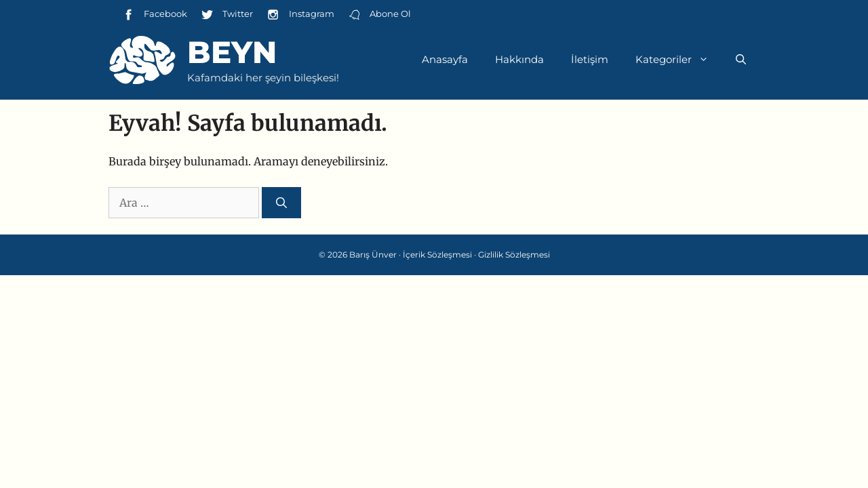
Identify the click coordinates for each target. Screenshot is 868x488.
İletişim (590, 59)
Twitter (227, 15)
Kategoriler (679, 60)
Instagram (300, 15)
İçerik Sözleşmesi (437, 255)
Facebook (155, 15)
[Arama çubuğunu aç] (741, 60)
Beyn (232, 52)
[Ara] (281, 203)
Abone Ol (379, 15)
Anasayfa (445, 59)
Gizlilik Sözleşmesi (514, 255)
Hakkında (519, 59)
